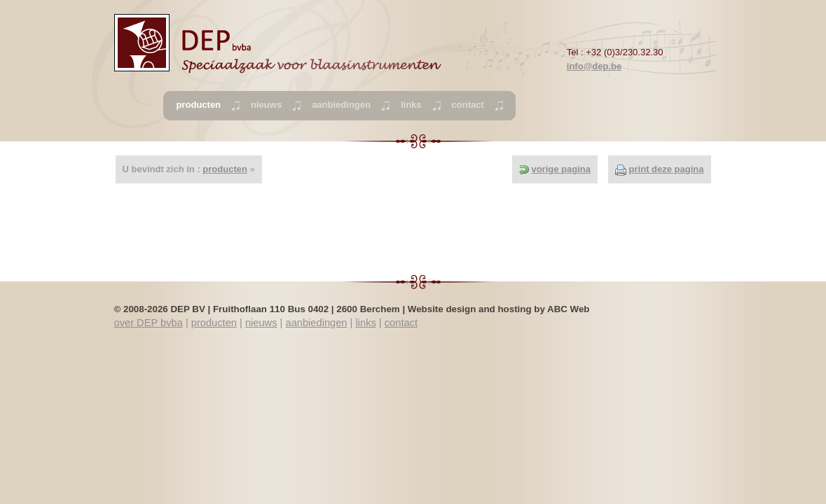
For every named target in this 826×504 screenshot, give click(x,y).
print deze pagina (667, 169)
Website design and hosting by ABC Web (499, 309)
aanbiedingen (341, 105)
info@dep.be (594, 66)
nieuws (266, 105)
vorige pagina (561, 169)
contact (468, 105)
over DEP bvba (149, 323)
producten (225, 169)
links (411, 105)
